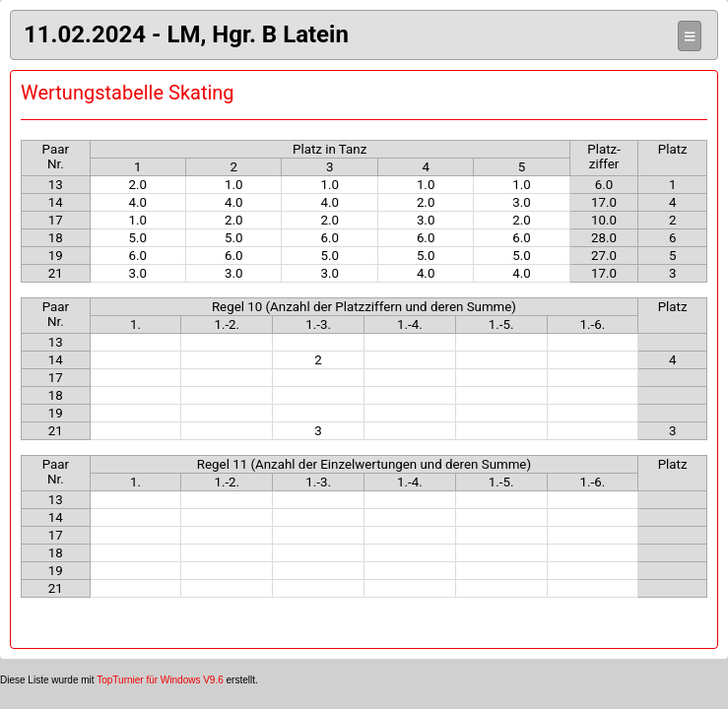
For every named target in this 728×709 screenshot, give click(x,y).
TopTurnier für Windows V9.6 (160, 680)
